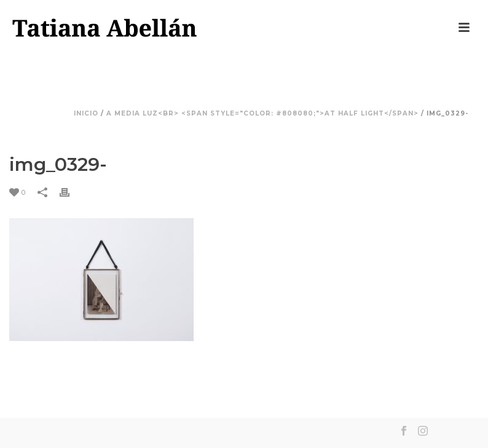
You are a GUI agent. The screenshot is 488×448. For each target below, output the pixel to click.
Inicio (86, 113)
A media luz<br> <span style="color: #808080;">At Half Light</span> (262, 113)
